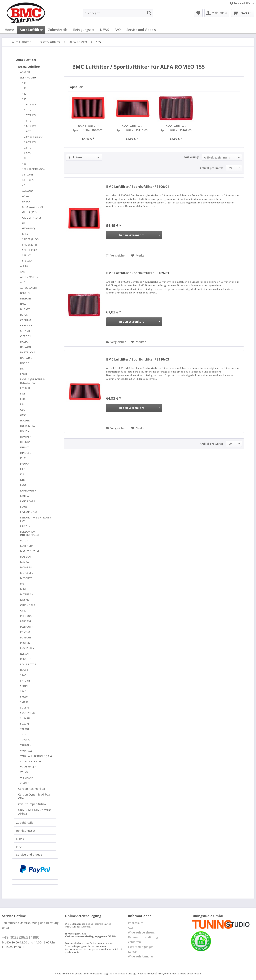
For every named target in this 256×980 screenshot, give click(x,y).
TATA (23, 735)
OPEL (23, 611)
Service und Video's (29, 855)
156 (24, 158)
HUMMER (26, 437)
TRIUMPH (26, 745)
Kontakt (133, 952)
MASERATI (26, 557)
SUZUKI (25, 724)
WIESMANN (27, 778)
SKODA (24, 697)
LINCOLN (25, 526)
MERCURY (26, 578)
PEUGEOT (26, 621)
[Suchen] (149, 13)
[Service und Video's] (141, 30)
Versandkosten (118, 974)
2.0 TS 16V (30, 142)
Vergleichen (116, 255)
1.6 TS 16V (30, 105)
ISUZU (24, 458)
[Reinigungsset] (84, 30)
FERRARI (25, 388)
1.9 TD (28, 131)
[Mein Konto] (217, 13)
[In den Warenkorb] (134, 235)
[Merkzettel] (198, 13)
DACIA (24, 342)
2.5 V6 (28, 153)
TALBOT (25, 729)
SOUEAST (26, 708)
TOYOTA (25, 740)
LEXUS (24, 507)
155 (24, 99)
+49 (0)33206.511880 (21, 937)
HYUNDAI (26, 442)
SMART (24, 702)
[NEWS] (104, 30)
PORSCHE (26, 638)
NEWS (20, 839)
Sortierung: (191, 157)
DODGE (24, 363)
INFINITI (25, 447)
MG (22, 584)
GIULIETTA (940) (31, 218)
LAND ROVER (28, 501)
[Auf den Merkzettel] (139, 256)
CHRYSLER (26, 331)
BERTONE (26, 299)
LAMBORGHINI (29, 491)
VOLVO (24, 772)
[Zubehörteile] (58, 30)
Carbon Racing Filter (32, 789)
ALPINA (24, 266)
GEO (23, 410)
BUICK (24, 315)
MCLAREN (26, 567)
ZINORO (25, 783)
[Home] (9, 30)
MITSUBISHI (27, 594)
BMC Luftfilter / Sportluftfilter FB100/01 (88, 128)
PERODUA (26, 616)
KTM (23, 480)
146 (24, 88)
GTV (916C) (28, 228)
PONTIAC (25, 632)
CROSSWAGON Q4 (33, 207)
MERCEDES (27, 573)
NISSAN (25, 600)
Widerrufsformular (141, 956)
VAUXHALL (26, 751)
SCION (24, 686)
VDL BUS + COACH (31, 762)
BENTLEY (25, 293)
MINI (23, 589)
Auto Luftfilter (26, 60)
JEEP (23, 469)
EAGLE (24, 374)
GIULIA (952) (29, 212)
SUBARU (25, 718)
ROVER (24, 670)
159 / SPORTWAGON (34, 169)
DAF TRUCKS (27, 352)
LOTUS (24, 541)
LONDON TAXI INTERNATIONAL (30, 533)
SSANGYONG (28, 713)
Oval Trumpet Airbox (32, 804)
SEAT (23, 691)
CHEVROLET (27, 326)
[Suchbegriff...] (118, 13)
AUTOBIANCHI (28, 288)
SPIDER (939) (30, 250)
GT (24, 223)
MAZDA (24, 562)
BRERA (26, 202)
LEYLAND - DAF (29, 512)
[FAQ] (118, 30)
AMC (23, 272)
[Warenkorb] (243, 13)
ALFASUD (27, 191)
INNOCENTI (27, 453)
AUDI (23, 282)
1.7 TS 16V (30, 115)
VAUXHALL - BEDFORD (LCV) (36, 756)
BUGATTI (25, 309)
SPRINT (26, 255)
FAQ (19, 847)
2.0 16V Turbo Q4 (34, 137)
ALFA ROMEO (28, 78)
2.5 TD (28, 148)
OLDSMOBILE (28, 605)
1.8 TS (28, 121)
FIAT (23, 394)
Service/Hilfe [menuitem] (241, 3)
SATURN (25, 681)
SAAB (23, 675)
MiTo (25, 234)
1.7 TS (28, 110)
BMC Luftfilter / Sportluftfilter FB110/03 (132, 128)
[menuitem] (118, 15)
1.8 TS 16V (30, 126)
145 (24, 83)
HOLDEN (25, 421)
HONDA (25, 431)
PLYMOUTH (27, 627)
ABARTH (25, 72)
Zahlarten (134, 942)
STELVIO (27, 261)
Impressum (136, 923)
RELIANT (25, 654)
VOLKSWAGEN (28, 767)
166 (24, 164)
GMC (23, 415)
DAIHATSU (26, 358)
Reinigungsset (26, 831)
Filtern (75, 157)
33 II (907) (28, 180)
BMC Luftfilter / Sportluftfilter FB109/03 (176, 128)
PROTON (25, 643)
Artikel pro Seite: (211, 168)
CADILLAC (26, 320)
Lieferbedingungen (141, 947)
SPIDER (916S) (30, 245)
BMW (23, 304)
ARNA (25, 196)
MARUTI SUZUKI (30, 551)
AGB (131, 928)
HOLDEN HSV (28, 426)
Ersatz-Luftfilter (29, 67)
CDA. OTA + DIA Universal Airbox (35, 812)
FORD (23, 399)
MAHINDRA (27, 546)
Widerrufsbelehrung (142, 932)
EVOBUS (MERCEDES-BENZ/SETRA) (32, 381)
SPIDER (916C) (30, 239)
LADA (23, 485)
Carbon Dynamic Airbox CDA (34, 796)
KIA (22, 474)
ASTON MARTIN (29, 277)
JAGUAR (25, 464)
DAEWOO (25, 347)
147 (24, 94)
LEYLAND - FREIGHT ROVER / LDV (36, 519)
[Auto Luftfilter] (31, 30)
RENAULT (26, 659)
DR (22, 369)
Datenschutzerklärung (143, 937)
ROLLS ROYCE (28, 664)
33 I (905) (27, 175)
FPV (22, 404)
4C (24, 185)
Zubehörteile (25, 823)
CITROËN (25, 336)
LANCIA (24, 496)
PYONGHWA (27, 648)
